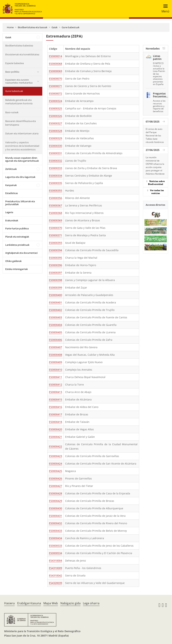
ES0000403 (56, 317)
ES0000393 (56, 243)
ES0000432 (56, 523)
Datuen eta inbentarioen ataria (22, 133)
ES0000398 (56, 280)
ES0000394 (56, 250)
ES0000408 (56, 355)
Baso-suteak (12, 112)
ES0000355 (56, 190)
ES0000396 (56, 265)
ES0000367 (56, 205)
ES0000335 (56, 183)
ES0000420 (56, 429)
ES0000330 (56, 146)
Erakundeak (12, 220)
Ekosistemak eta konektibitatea (22, 54)
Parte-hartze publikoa (17, 228)
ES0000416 (56, 407)
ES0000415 (56, 399)
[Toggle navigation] (164, 9)
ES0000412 (56, 385)
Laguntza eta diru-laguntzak (20, 177)
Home (10, 27)
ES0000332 (56, 161)
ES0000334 (56, 176)
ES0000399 (56, 288)
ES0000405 (56, 332)
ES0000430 (56, 508)
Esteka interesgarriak (17, 269)
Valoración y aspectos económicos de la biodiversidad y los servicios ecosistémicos (22, 146)
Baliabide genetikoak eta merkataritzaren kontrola (19, 102)
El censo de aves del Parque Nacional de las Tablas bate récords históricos (155, 136)
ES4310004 (56, 561)
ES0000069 (56, 71)
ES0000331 (56, 153)
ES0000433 (56, 531)
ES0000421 (56, 437)
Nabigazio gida (70, 603)
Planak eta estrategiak (17, 237)
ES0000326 (56, 116)
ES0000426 (56, 478)
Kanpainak (11, 185)
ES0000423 (56, 456)
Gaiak (55, 27)
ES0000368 (56, 213)
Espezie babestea (15, 63)
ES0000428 (56, 493)
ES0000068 (56, 64)
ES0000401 (56, 302)
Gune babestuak (71, 27)
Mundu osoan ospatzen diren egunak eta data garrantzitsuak (22, 159)
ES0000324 (56, 101)
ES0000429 (56, 501)
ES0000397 (56, 273)
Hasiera (9, 603)
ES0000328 (56, 131)
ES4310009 (56, 568)
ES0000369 (56, 220)
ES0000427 (56, 486)
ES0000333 (56, 168)
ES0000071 (56, 86)
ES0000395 (56, 258)
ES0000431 (56, 516)
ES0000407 (56, 347)
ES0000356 (56, 198)
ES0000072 (56, 93)
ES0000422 (56, 446)
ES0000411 (56, 377)
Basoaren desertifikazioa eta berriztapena (21, 123)
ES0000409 (56, 362)
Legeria (9, 212)
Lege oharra (91, 603)
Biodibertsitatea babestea (19, 46)
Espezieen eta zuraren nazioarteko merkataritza (19, 81)
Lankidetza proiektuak (17, 245)
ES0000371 (56, 235)
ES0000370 (56, 228)
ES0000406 (56, 340)
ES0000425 (56, 471)
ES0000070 (56, 79)
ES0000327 (56, 123)
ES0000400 (56, 295)
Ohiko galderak (13, 261)
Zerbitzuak (11, 169)
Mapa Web (51, 603)
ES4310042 (56, 575)
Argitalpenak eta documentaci (21, 253)
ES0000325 (56, 108)
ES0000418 (56, 422)
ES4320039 (56, 583)
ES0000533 (56, 546)
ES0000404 (56, 325)
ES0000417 (56, 414)
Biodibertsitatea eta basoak (33, 27)
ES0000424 (56, 464)
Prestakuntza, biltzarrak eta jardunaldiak (20, 203)
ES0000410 (56, 370)
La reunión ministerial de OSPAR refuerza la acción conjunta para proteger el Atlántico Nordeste (155, 166)
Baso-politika (12, 72)
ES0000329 (56, 138)
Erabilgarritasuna (29, 603)
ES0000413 (56, 392)
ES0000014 (56, 56)
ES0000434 (56, 538)
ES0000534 (56, 553)
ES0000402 (56, 310)
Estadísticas (12, 193)
